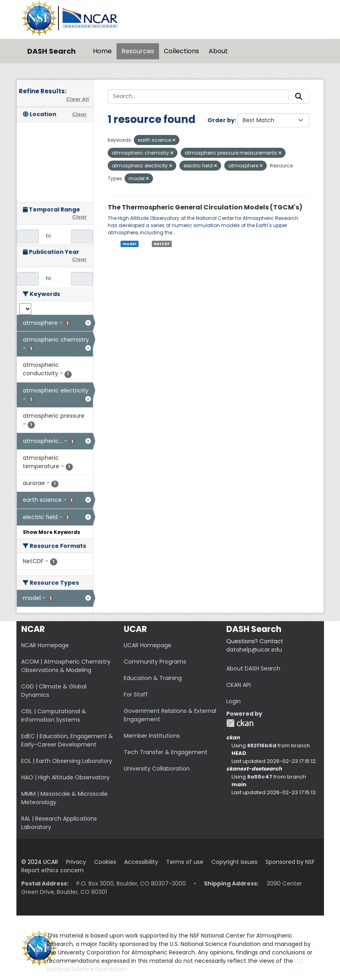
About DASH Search (253, 668)
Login (233, 701)
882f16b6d (262, 746)
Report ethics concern (52, 870)
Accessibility (141, 862)
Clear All (77, 99)
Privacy (76, 862)
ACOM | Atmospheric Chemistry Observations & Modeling (66, 666)
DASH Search (51, 51)
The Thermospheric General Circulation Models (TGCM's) (205, 207)
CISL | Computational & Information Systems (54, 715)
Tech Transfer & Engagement (166, 752)
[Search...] (198, 97)
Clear (79, 114)
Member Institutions (152, 736)
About (218, 51)
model (129, 243)
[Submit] (299, 97)
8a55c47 (260, 777)
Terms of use (185, 862)
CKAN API (238, 685)
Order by (221, 120)
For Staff (136, 694)
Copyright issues (234, 862)
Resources (138, 51)
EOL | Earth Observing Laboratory (67, 761)
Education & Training (153, 678)
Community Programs (155, 662)
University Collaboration (157, 769)
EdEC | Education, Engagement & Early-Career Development (67, 740)
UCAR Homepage (148, 645)
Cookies (105, 862)
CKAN (240, 723)
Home (102, 51)
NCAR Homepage (45, 645)
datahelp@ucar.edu (254, 650)
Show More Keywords (51, 532)
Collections (181, 51)
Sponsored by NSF (290, 862)
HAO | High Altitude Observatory (65, 777)
